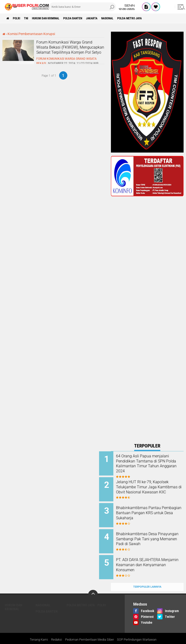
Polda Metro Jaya (159, 18)
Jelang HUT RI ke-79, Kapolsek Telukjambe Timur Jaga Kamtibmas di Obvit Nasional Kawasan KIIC (152, 488)
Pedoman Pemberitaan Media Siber (88, 630)
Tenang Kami (34, 630)
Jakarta (113, 18)
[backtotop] (93, 585)
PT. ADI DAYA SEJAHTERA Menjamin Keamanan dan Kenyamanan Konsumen (150, 559)
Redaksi (53, 630)
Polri (20, 18)
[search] (82, 7)
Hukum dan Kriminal (57, 18)
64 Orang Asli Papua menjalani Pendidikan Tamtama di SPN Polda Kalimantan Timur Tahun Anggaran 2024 (149, 466)
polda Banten (90, 18)
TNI (33, 18)
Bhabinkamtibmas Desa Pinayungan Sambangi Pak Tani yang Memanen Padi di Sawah (152, 537)
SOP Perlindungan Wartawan (140, 630)
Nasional (132, 18)
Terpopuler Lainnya (147, 577)
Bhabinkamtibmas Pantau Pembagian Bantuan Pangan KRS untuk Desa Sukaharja (153, 510)
